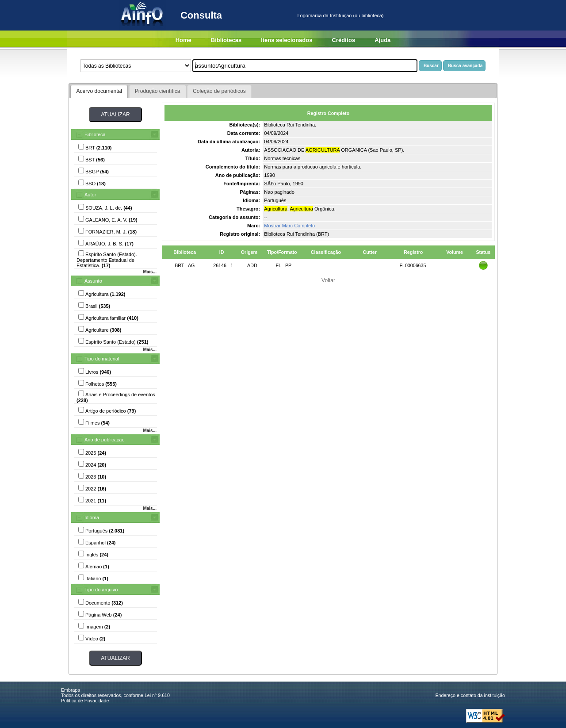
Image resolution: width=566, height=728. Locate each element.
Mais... (150, 272)
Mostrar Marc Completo (289, 226)
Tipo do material (102, 359)
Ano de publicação (105, 440)
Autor (90, 195)
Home (184, 40)
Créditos (343, 40)
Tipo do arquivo (101, 590)
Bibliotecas (226, 40)
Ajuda (382, 40)
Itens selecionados (287, 40)
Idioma (92, 517)
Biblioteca (95, 134)
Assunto (93, 281)
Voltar (328, 280)
